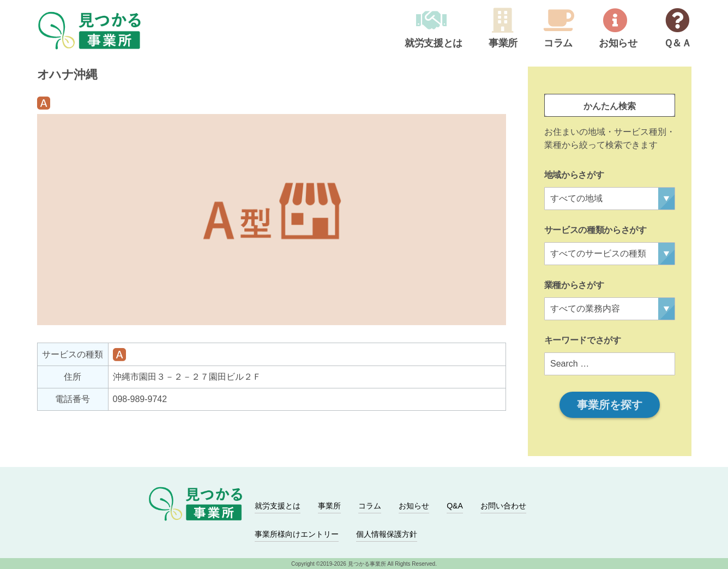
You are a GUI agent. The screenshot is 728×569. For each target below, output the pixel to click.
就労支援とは (434, 43)
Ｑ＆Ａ (678, 43)
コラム (558, 43)
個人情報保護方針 (387, 534)
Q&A (455, 506)
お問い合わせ (503, 506)
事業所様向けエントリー (297, 534)
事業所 (503, 43)
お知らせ (618, 43)
